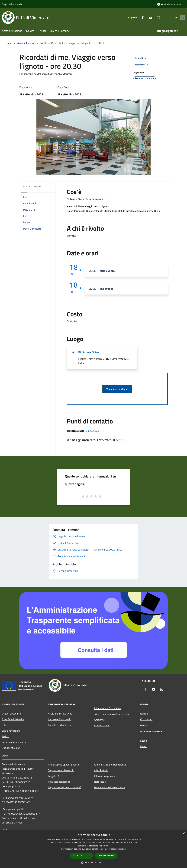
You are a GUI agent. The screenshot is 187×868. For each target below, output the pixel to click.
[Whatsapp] (153, 18)
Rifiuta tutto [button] (106, 855)
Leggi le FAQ (55, 776)
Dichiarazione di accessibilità (110, 787)
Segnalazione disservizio (61, 770)
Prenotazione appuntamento (63, 765)
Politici (6, 736)
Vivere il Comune (26, 43)
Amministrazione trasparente (110, 765)
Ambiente (99, 720)
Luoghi (144, 741)
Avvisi (143, 725)
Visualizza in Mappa (117, 389)
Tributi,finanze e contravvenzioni (112, 714)
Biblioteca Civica (89, 352)
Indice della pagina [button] (32, 187)
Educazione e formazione (108, 708)
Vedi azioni (142, 65)
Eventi (43, 43)
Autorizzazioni (102, 725)
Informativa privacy (105, 776)
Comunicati (146, 719)
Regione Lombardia (12, 4)
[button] (93, 863)
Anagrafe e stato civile (60, 714)
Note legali (100, 782)
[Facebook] (137, 18)
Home (9, 43)
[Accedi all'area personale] (169, 4)
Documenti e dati (11, 748)
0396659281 (93, 431)
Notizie (144, 714)
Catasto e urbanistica (59, 725)
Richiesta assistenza (59, 782)
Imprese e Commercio (60, 719)
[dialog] (93, 849)
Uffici (5, 725)
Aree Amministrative (13, 719)
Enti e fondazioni (11, 731)
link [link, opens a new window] (124, 849)
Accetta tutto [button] (81, 856)
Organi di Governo (12, 714)
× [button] (183, 834)
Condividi (141, 58)
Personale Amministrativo (16, 742)
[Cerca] (181, 18)
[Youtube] (145, 18)
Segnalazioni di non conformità (65, 787)
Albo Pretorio (101, 770)
